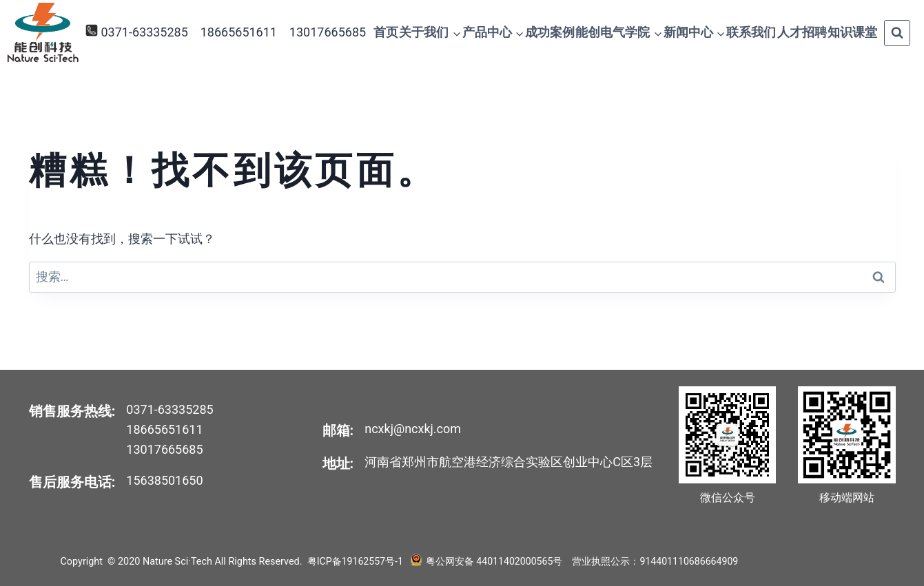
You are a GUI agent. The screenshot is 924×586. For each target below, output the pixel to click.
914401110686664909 (690, 562)
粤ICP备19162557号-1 (356, 562)
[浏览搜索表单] (897, 33)
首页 (386, 32)
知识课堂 (852, 32)
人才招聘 (802, 32)
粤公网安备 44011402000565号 (493, 562)
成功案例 (550, 32)
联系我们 (751, 32)
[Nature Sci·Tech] (43, 33)
